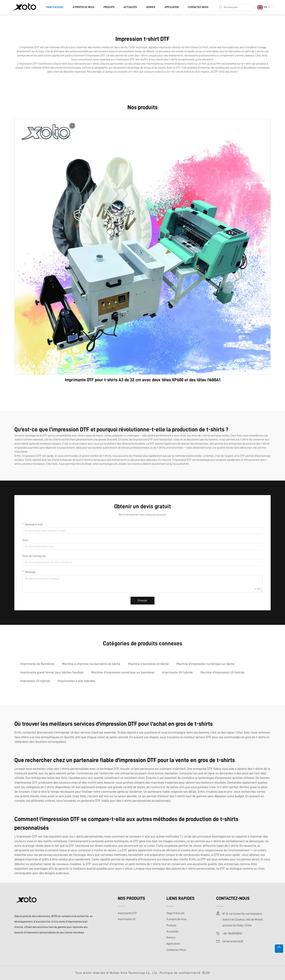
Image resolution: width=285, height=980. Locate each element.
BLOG (206, 973)
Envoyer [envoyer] (142, 601)
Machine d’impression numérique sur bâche (205, 664)
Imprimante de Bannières (37, 664)
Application (172, 7)
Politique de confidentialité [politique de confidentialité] (180, 973)
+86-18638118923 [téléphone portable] (232, 934)
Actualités (130, 7)
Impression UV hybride (35, 681)
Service (151, 7)
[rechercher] (221, 7)
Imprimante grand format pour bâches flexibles (52, 672)
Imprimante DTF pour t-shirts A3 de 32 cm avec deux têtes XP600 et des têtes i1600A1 (143, 380)
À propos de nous (84, 7)
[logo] (24, 7)
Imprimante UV (127, 919)
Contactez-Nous (198, 7)
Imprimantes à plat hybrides (77, 681)
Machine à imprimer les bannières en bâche (91, 664)
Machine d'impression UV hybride (222, 672)
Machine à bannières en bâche (148, 664)
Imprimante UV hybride (177, 672)
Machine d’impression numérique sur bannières (123, 672)
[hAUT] (279, 949)
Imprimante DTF (127, 913)
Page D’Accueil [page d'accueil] (55, 7)
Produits (109, 7)
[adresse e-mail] (233, 941)
